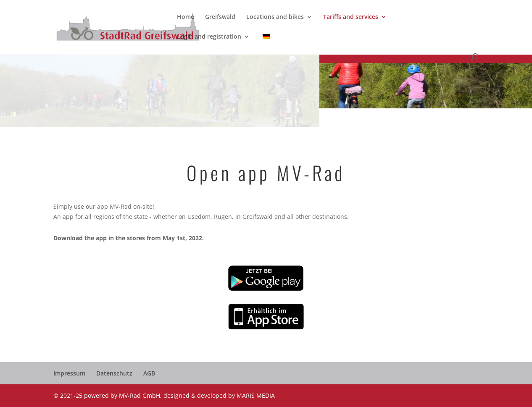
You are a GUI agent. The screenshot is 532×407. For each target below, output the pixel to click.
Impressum (69, 373)
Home (186, 17)
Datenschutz (114, 373)
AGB (149, 373)
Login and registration (209, 37)
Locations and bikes (275, 17)
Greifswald (220, 17)
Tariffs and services (351, 17)
